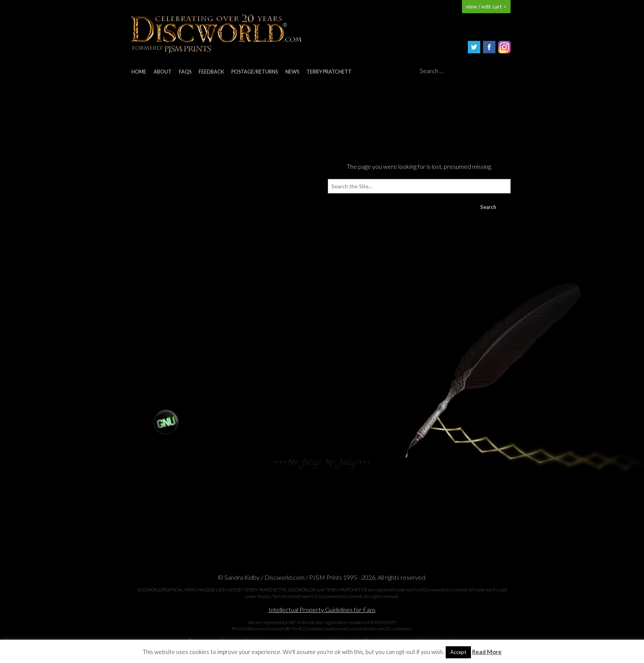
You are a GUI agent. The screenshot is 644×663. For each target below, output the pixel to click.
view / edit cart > (486, 6)
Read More (487, 652)
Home (139, 72)
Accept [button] (458, 652)
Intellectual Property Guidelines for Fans (322, 610)
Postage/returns (255, 72)
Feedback (211, 72)
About (163, 72)
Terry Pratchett (329, 72)
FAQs (185, 72)
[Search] (465, 71)
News (292, 72)
